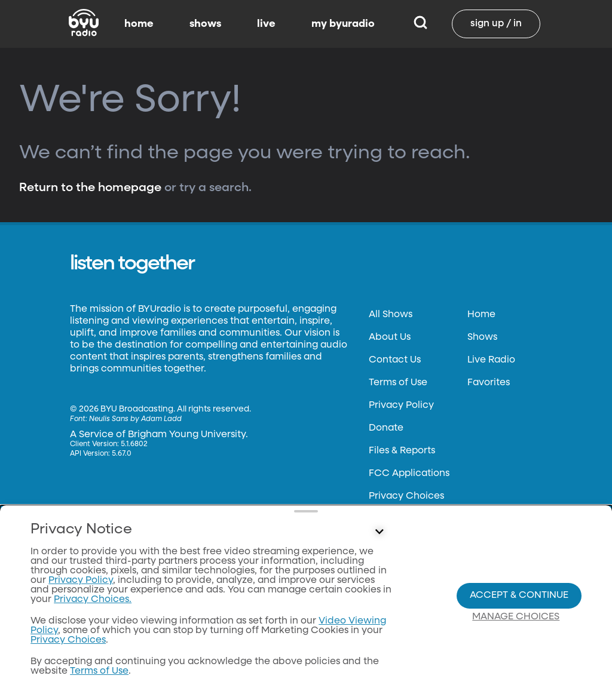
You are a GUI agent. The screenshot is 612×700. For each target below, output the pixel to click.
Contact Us (395, 360)
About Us (390, 337)
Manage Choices (516, 621)
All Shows (391, 315)
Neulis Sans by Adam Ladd (135, 419)
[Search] (420, 24)
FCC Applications (409, 474)
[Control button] (379, 540)
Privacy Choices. (93, 607)
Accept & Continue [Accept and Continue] (519, 599)
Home (481, 315)
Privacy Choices (406, 496)
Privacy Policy (401, 406)
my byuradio (343, 24)
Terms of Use (398, 383)
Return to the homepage (90, 188)
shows (205, 24)
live (266, 24)
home (139, 24)
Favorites (489, 383)
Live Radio (491, 360)
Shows (482, 337)
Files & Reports (402, 451)
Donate (386, 428)
